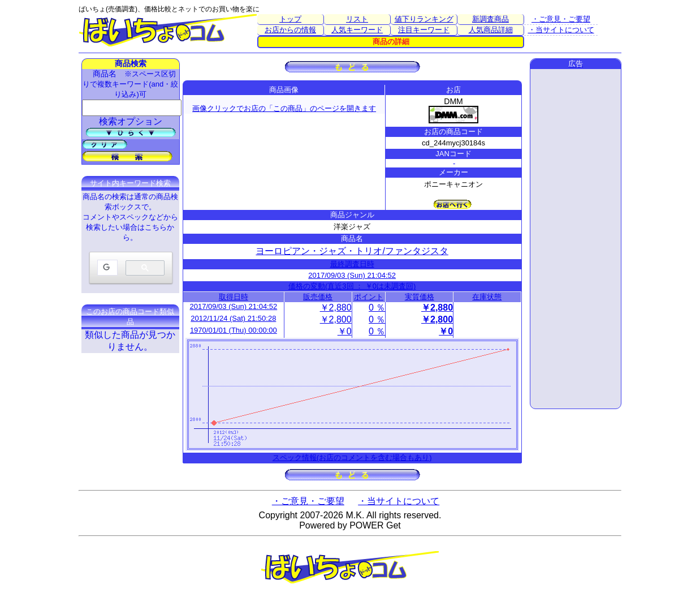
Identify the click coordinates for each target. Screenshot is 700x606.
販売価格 (318, 297)
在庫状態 (487, 297)
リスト (357, 19)
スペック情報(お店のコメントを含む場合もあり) (352, 457)
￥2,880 (336, 308)
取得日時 (234, 297)
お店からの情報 (290, 30)
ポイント (369, 297)
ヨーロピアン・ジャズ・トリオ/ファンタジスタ (352, 251)
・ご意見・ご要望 (561, 19)
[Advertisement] (576, 239)
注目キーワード (424, 30)
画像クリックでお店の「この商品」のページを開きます (284, 108)
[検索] (106, 268)
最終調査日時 (352, 264)
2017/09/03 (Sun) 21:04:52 (352, 275)
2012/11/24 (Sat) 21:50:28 (233, 318)
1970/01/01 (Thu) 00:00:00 (234, 330)
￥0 (345, 331)
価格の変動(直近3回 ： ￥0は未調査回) (352, 286)
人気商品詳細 (491, 30)
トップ (290, 19)
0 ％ (377, 308)
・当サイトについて (561, 30)
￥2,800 (336, 319)
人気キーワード (357, 30)
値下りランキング (424, 19)
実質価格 (420, 297)
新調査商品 (491, 19)
